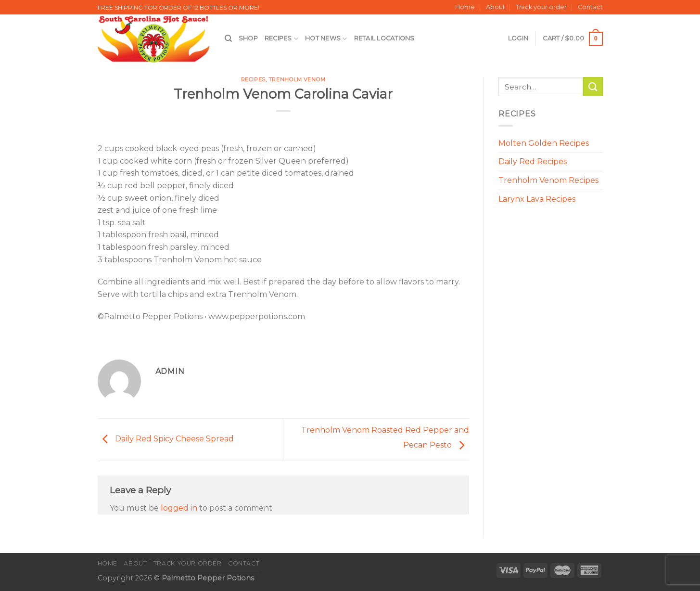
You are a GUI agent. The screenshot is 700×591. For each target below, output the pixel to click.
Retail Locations (384, 38)
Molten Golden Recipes (544, 143)
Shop (248, 38)
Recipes (281, 39)
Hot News (326, 39)
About (496, 7)
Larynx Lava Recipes (537, 199)
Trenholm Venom (297, 79)
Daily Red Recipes (533, 161)
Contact (590, 7)
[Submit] (593, 86)
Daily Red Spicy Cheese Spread (166, 439)
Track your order (541, 7)
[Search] (228, 39)
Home (465, 7)
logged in (179, 508)
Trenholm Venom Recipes (548, 180)
